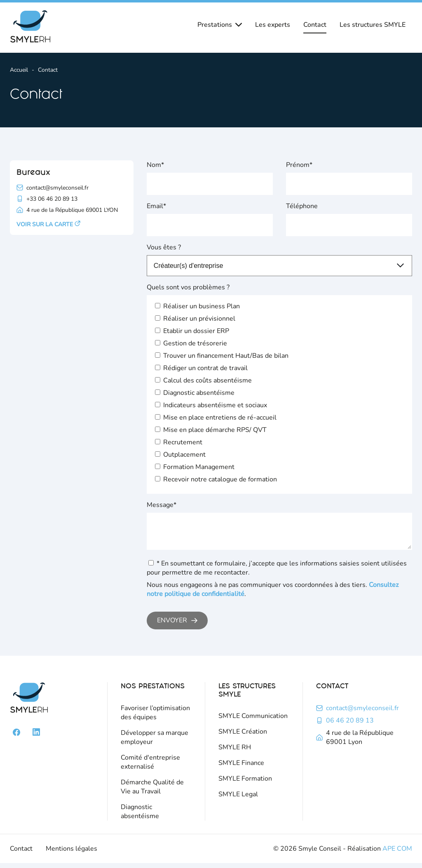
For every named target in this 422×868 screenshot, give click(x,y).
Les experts (273, 25)
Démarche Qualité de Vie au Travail (152, 792)
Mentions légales (72, 854)
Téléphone (302, 206)
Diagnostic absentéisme (140, 816)
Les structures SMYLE (373, 25)
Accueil (19, 70)
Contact (315, 25)
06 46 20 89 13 (350, 725)
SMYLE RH (235, 752)
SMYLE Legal (238, 799)
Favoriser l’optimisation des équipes (155, 718)
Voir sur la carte (48, 224)
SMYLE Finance (241, 768)
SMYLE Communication (253, 721)
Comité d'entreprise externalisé (150, 767)
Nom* (155, 165)
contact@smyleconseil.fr (362, 713)
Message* (162, 505)
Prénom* (299, 165)
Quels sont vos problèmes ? (188, 287)
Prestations (220, 25)
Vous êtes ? (164, 247)
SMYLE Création (243, 737)
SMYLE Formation (245, 784)
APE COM (397, 854)
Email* (156, 206)
